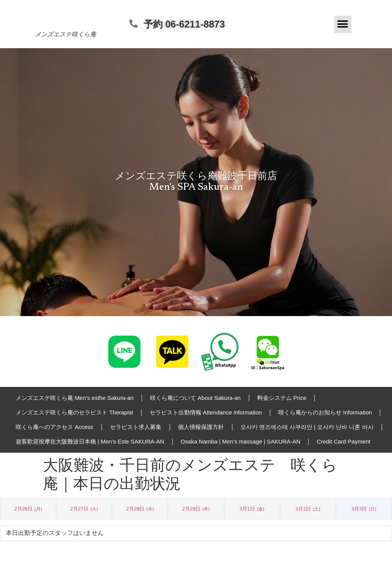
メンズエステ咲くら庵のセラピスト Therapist (74, 412)
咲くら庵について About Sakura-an (195, 398)
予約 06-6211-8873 (189, 24)
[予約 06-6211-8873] (136, 24)
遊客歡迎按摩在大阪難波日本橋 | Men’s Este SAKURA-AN (90, 441)
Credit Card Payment (343, 441)
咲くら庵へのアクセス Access (55, 427)
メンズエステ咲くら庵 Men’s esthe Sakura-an (75, 398)
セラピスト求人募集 (136, 427)
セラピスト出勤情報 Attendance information (206, 412)
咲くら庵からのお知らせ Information (325, 412)
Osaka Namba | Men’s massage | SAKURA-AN (241, 441)
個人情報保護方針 (201, 427)
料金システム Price (282, 398)
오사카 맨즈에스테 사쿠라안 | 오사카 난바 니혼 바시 (307, 427)
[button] (343, 24)
